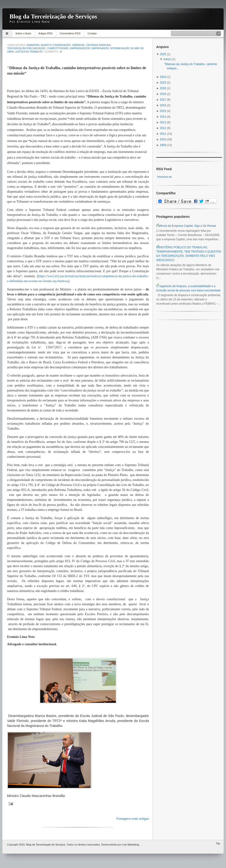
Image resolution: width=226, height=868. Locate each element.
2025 (163, 54)
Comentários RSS (70, 33)
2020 (163, 88)
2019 (163, 94)
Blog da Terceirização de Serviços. (46, 845)
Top (218, 843)
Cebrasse (78, 45)
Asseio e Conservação (56, 45)
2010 (163, 139)
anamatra (33, 45)
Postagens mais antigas (133, 819)
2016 (163, 105)
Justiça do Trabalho (29, 52)
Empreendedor (80, 48)
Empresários (100, 48)
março (168, 59)
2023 (163, 83)
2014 (163, 117)
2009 (163, 145)
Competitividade (58, 48)
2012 (163, 128)
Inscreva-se (164, 177)
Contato (92, 33)
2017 (163, 100)
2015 (163, 111)
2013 (163, 122)
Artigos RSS (45, 33)
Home (8, 33)
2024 (163, 77)
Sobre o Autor (23, 33)
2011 (163, 134)
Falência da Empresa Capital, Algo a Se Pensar (186, 226)
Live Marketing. (131, 845)
